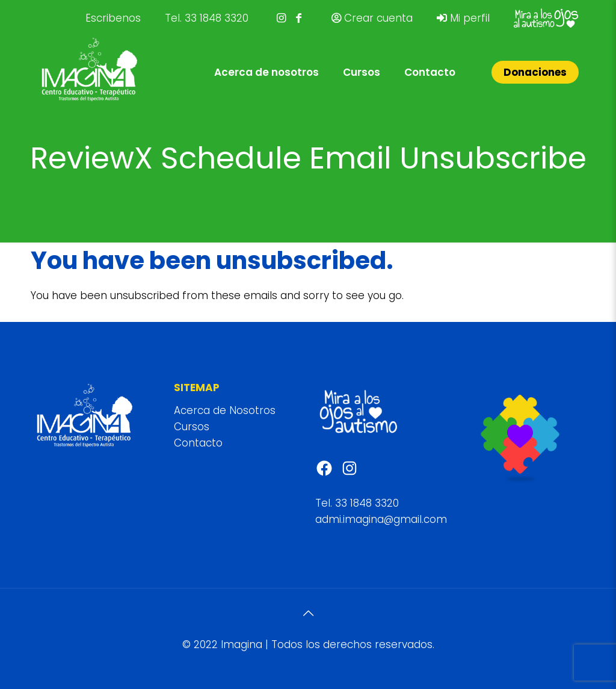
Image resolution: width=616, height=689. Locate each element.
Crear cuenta (372, 18)
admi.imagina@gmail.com (381, 519)
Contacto (198, 443)
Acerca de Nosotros (225, 410)
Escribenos (113, 18)
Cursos (192, 427)
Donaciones (535, 72)
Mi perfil (463, 18)
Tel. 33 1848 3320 (207, 18)
